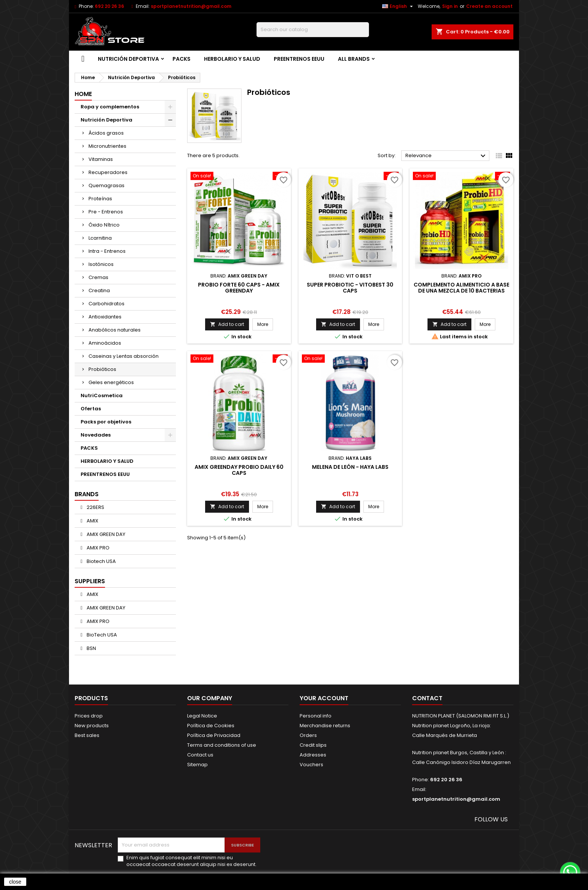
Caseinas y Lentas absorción (124, 356)
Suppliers (90, 581)
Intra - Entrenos (107, 251)
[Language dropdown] (398, 6)
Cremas (98, 277)
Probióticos (102, 369)
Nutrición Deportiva (128, 59)
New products (92, 726)
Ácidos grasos (106, 133)
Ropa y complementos (110, 107)
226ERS (95, 507)
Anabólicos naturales (115, 330)
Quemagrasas (106, 185)
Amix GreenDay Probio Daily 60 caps (239, 470)
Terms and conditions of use (222, 745)
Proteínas (100, 199)
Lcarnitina (100, 238)
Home (83, 94)
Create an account (489, 6)
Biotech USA (101, 561)
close (15, 882)
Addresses (313, 755)
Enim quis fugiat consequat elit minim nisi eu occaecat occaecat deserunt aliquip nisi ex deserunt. (191, 861)
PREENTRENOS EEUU (299, 59)
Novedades (96, 435)
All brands (354, 59)
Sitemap (197, 765)
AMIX (92, 521)
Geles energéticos (111, 382)
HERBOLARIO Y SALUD (232, 59)
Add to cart (227, 324)
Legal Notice (202, 716)
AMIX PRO (97, 548)
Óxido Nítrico (104, 225)
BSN (91, 648)
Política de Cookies (211, 726)
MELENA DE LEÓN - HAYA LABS (350, 467)
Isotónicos (101, 264)
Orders (308, 735)
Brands (87, 494)
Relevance (446, 156)
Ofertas (91, 409)
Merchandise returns (325, 726)
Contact (427, 698)
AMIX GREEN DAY (105, 534)
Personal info (316, 716)
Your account (324, 698)
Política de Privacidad (214, 735)
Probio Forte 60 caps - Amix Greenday (239, 288)
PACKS (181, 59)
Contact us (200, 755)
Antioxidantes (105, 317)
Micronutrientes (107, 146)
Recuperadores (108, 172)
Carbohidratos (106, 304)
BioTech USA (101, 635)
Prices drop (89, 716)
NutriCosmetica (102, 395)
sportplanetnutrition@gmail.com (191, 6)
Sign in (450, 6)
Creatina (99, 290)
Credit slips (313, 745)
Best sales (87, 735)
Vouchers (311, 765)
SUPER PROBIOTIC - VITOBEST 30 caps (350, 288)
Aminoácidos (105, 343)
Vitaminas (101, 159)
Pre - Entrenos (106, 212)
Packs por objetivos (106, 422)
